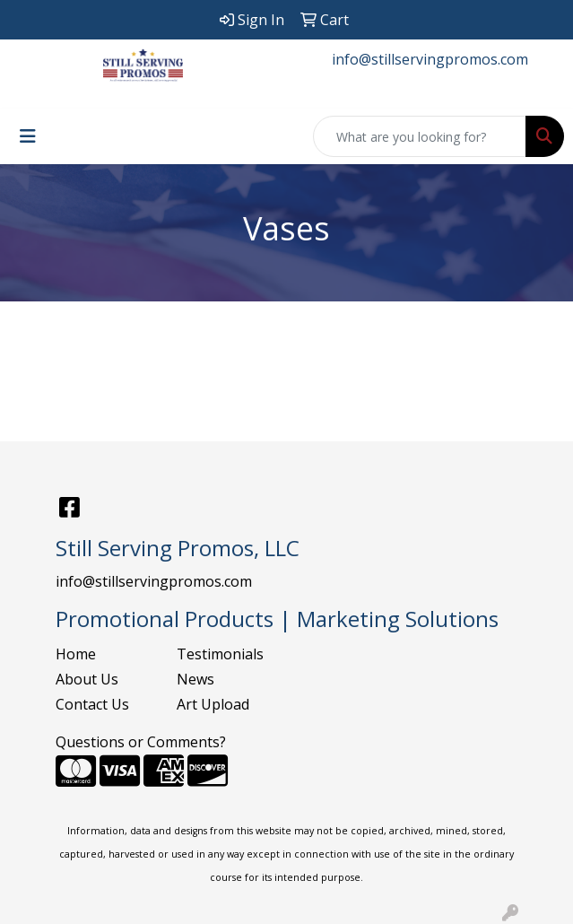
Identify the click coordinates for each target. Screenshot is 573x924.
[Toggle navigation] (28, 136)
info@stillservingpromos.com (430, 59)
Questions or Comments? (141, 742)
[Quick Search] (420, 136)
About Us (87, 679)
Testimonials (220, 654)
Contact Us (92, 704)
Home (76, 654)
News (195, 679)
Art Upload (213, 704)
